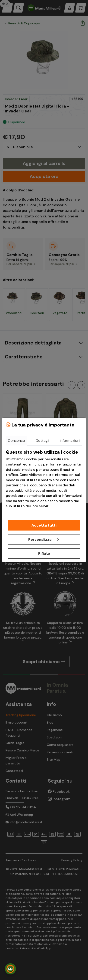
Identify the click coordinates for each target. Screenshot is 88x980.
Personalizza (44, 539)
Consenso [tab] (16, 441)
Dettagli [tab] (42, 441)
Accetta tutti (44, 525)
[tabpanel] (44, 479)
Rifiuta (44, 553)
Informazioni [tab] (70, 441)
